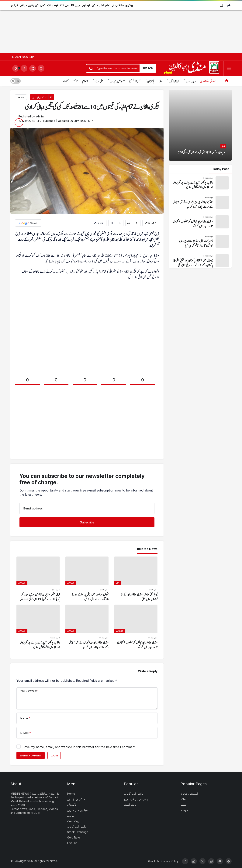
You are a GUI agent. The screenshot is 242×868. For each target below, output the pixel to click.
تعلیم (183, 805)
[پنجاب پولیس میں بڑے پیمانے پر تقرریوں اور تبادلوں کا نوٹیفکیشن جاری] (38, 627)
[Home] (226, 81)
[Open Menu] (229, 68)
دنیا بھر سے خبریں (78, 810)
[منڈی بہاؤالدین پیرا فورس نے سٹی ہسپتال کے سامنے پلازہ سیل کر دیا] (87, 627)
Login (54, 756)
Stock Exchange (78, 832)
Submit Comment (31, 756)
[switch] (16, 81)
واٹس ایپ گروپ (77, 826)
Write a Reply (148, 671)
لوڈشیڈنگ (174, 81)
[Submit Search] (41, 68)
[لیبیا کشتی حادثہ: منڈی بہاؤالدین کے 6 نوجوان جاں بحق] (136, 579)
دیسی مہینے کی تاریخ (137, 799)
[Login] (24, 68)
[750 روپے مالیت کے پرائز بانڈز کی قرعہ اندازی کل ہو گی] (200, 125)
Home (71, 794)
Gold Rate (74, 837)
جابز (160, 81)
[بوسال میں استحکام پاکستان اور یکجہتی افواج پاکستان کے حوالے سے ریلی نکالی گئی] (200, 261)
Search (148, 68)
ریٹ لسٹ (191, 81)
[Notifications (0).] (16, 68)
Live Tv (72, 843)
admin (40, 116)
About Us (153, 861)
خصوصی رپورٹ (118, 81)
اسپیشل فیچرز (189, 794)
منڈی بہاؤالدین (208, 81)
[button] (33, 68)
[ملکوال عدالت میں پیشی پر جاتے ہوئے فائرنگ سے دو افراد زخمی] (87, 579)
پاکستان (151, 81)
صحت (66, 81)
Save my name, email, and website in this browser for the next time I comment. (79, 747)
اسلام (85, 81)
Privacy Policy (170, 861)
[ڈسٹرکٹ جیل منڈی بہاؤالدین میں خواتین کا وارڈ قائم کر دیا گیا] (200, 241)
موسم (76, 81)
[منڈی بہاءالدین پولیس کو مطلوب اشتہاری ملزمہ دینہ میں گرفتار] (136, 627)
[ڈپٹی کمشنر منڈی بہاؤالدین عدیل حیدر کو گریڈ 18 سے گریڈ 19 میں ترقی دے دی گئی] (38, 579)
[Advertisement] (113, 26)
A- (137, 223)
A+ (129, 223)
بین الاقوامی (135, 81)
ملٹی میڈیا (99, 81)
